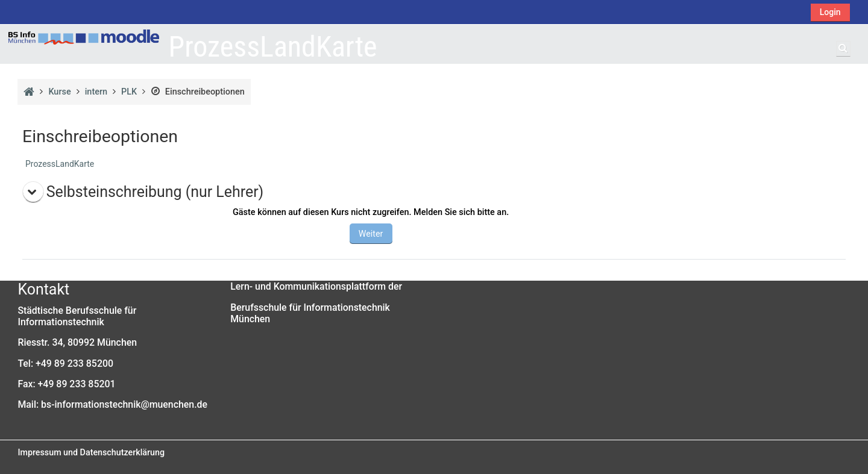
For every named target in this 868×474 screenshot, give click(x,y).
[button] (843, 49)
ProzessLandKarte (60, 164)
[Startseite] (84, 37)
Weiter (371, 234)
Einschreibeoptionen (197, 92)
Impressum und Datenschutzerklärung (91, 452)
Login (830, 12)
